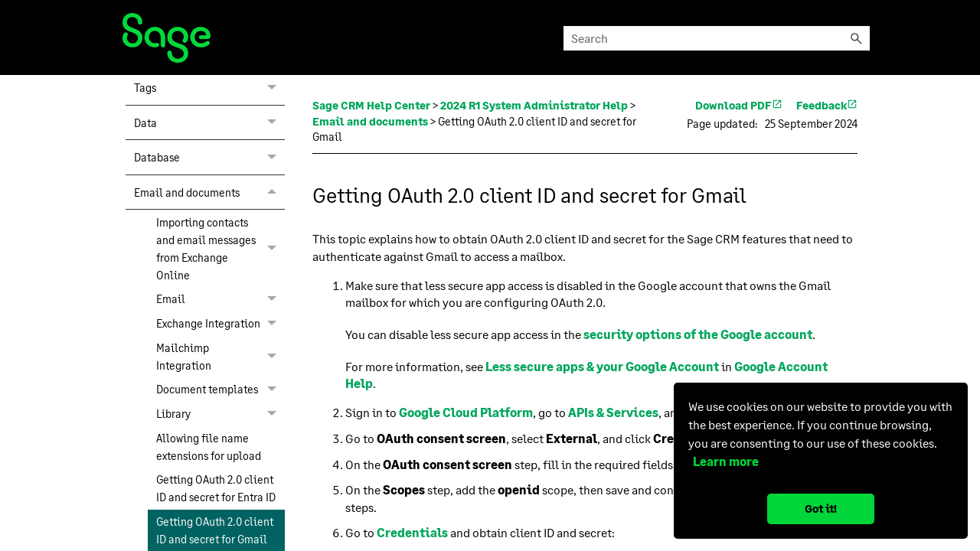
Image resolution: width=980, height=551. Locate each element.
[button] (856, 38)
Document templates (220, 390)
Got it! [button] (821, 509)
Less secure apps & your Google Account (602, 366)
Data (209, 122)
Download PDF (739, 105)
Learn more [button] (724, 461)
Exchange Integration (220, 324)
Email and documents (209, 192)
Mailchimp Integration (220, 356)
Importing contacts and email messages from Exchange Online (220, 248)
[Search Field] (717, 38)
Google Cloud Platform (466, 412)
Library (220, 414)
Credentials (412, 532)
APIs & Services (613, 412)
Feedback (827, 105)
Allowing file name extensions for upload (209, 447)
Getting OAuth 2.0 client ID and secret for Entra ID (216, 488)
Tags (209, 87)
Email (220, 299)
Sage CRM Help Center (371, 105)
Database (209, 157)
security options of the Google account (698, 334)
